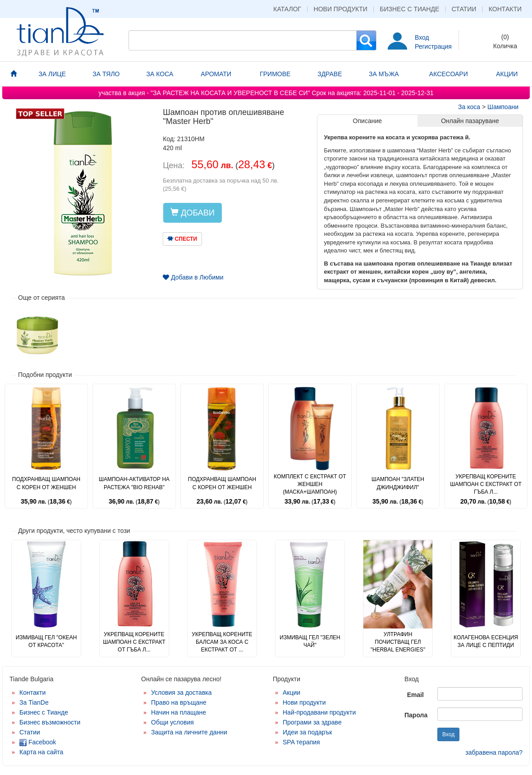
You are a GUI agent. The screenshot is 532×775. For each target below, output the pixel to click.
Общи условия (172, 722)
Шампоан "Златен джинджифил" (398, 483)
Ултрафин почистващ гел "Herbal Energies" (398, 642)
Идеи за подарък (307, 732)
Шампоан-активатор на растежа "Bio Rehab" (134, 483)
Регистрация (433, 46)
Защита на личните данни (189, 732)
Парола (416, 715)
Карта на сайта (41, 752)
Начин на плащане (179, 712)
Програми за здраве (312, 722)
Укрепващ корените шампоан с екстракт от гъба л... (486, 484)
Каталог (287, 9)
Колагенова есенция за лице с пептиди (486, 641)
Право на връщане (179, 702)
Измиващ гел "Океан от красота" (46, 641)
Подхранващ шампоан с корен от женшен (46, 483)
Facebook (38, 742)
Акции (291, 692)
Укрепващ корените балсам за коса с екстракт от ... (222, 642)
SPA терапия (301, 742)
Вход (422, 37)
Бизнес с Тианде (409, 9)
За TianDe (34, 702)
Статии (464, 9)
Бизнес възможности (50, 722)
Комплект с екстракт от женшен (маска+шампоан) (310, 484)
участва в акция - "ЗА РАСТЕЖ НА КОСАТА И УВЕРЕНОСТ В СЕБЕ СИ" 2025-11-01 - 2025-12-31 (266, 93)
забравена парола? (494, 752)
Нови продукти (341, 9)
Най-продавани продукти (319, 712)
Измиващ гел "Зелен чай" (310, 641)
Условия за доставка (181, 692)
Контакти (505, 9)
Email (415, 695)
